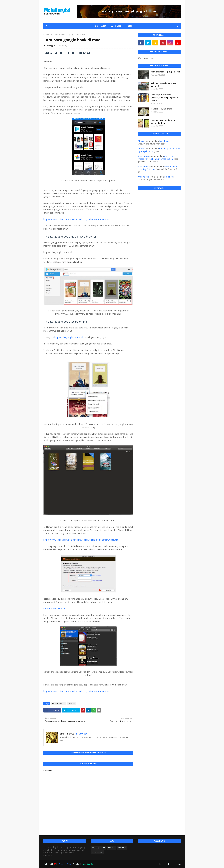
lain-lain (55, 34)
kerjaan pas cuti (59, 703)
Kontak (178, 864)
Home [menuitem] (95, 26)
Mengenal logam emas (161, 109)
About (170, 864)
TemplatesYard (65, 864)
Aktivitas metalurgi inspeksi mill (165, 72)
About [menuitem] (104, 26)
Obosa (141, 141)
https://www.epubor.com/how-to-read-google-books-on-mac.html (76, 219)
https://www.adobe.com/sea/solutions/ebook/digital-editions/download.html (81, 540)
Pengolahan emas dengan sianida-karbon (163, 122)
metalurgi (122, 848)
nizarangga (49, 46)
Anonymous (143, 156)
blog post (164, 141)
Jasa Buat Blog (89, 864)
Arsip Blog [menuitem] (116, 26)
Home (161, 864)
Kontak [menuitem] (129, 26)
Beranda (47, 34)
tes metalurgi (97, 852)
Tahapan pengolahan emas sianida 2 (163, 85)
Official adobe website (54, 608)
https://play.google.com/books (69, 337)
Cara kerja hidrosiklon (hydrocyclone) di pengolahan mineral (165, 97)
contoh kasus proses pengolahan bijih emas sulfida (157, 158)
